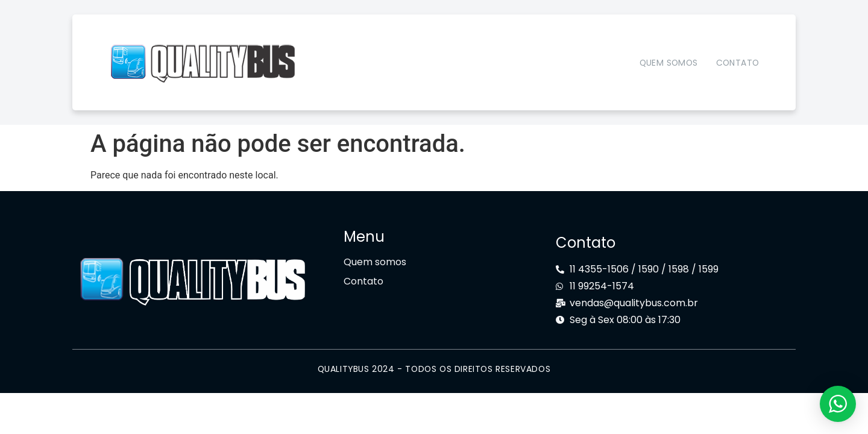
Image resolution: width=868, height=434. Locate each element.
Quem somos (669, 63)
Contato (738, 63)
